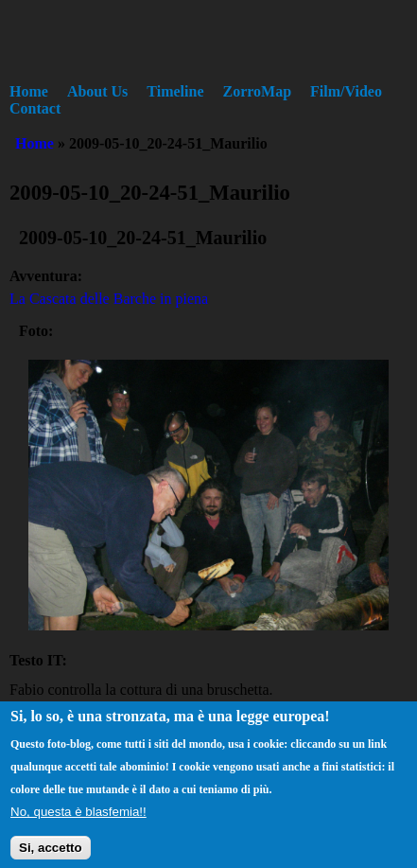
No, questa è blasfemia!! (78, 819)
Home (29, 91)
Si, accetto (51, 854)
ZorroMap (258, 91)
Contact (35, 108)
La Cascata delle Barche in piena (109, 299)
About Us (97, 91)
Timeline (175, 91)
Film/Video (346, 91)
